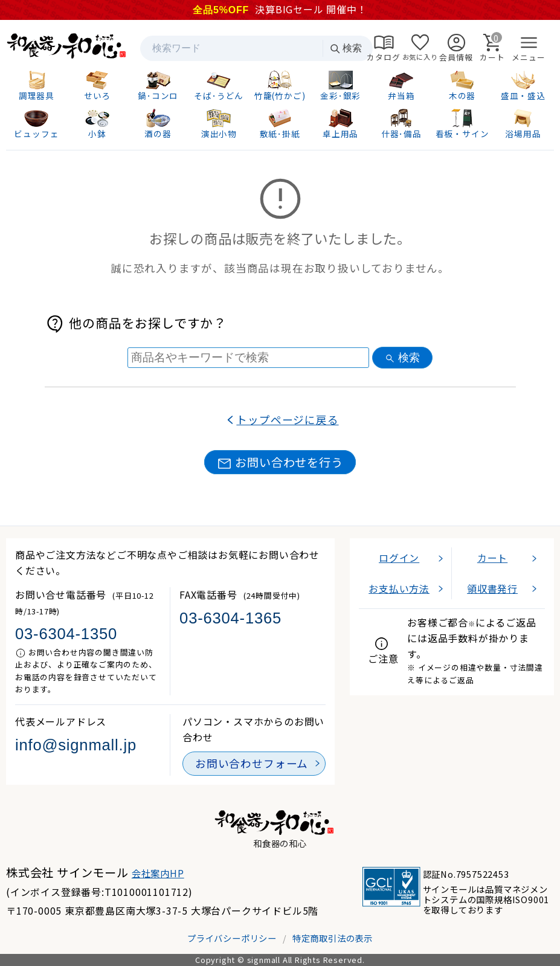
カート (492, 558)
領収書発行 (492, 588)
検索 (346, 49)
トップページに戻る (287, 420)
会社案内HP (158, 873)
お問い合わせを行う (280, 462)
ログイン (399, 558)
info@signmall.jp (76, 745)
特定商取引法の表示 (333, 938)
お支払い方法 (399, 588)
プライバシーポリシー (232, 938)
